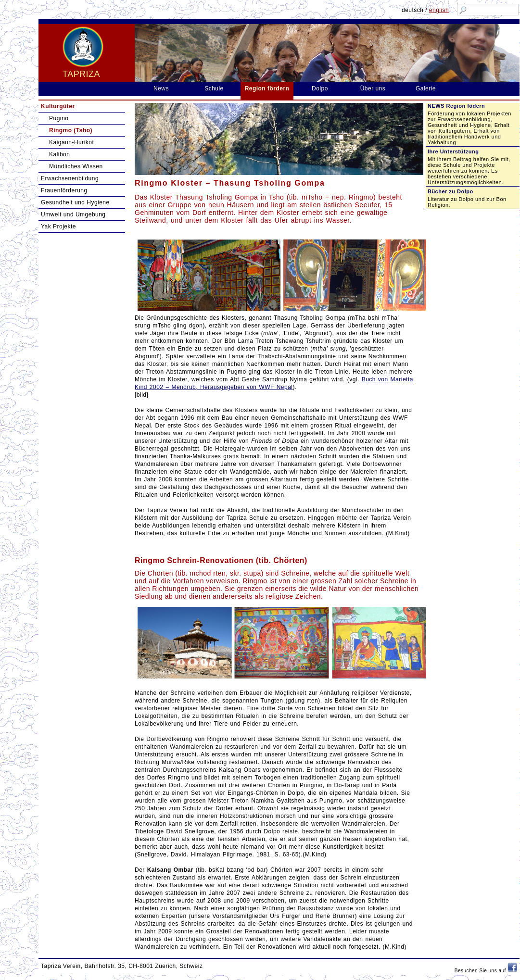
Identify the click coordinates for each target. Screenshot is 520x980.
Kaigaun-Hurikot (71, 142)
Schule (214, 88)
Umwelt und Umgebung (73, 214)
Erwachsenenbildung (70, 178)
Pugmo (59, 118)
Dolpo (320, 88)
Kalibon (59, 154)
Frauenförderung (64, 190)
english (439, 10)
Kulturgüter (58, 106)
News (161, 88)
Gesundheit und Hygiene (75, 202)
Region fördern (267, 88)
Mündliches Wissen (76, 166)
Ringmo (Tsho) (71, 130)
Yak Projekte (58, 226)
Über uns (373, 88)
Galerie (426, 88)
